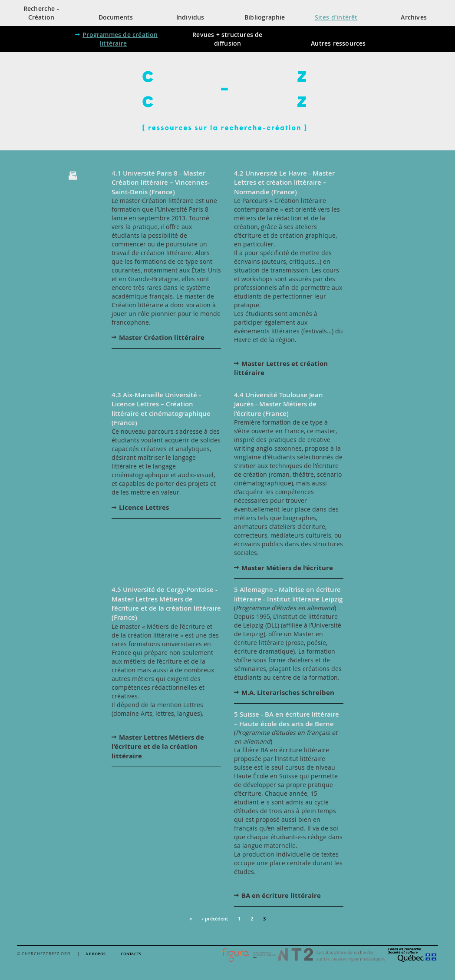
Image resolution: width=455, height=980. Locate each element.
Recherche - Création (41, 13)
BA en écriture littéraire (281, 895)
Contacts (131, 954)
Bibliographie (265, 17)
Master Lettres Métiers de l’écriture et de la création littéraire (158, 747)
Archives (414, 17)
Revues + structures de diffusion (227, 39)
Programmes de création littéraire (120, 39)
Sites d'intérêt (336, 17)
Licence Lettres (144, 507)
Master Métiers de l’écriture (287, 568)
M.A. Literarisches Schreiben (288, 693)
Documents (116, 17)
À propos (96, 954)
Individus (190, 17)
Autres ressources (338, 43)
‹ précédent (215, 919)
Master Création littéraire (162, 337)
